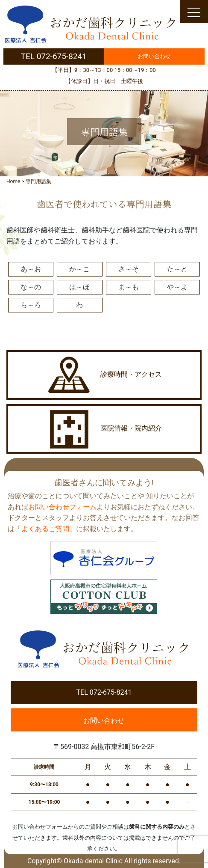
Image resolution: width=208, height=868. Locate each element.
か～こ (79, 269)
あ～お (31, 269)
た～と (177, 269)
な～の (31, 287)
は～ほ (79, 287)
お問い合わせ (154, 56)
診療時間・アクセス (104, 375)
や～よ (177, 287)
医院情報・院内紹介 (104, 429)
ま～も (129, 287)
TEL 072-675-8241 (54, 56)
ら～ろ (31, 305)
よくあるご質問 (45, 529)
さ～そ (129, 269)
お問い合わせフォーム (62, 507)
